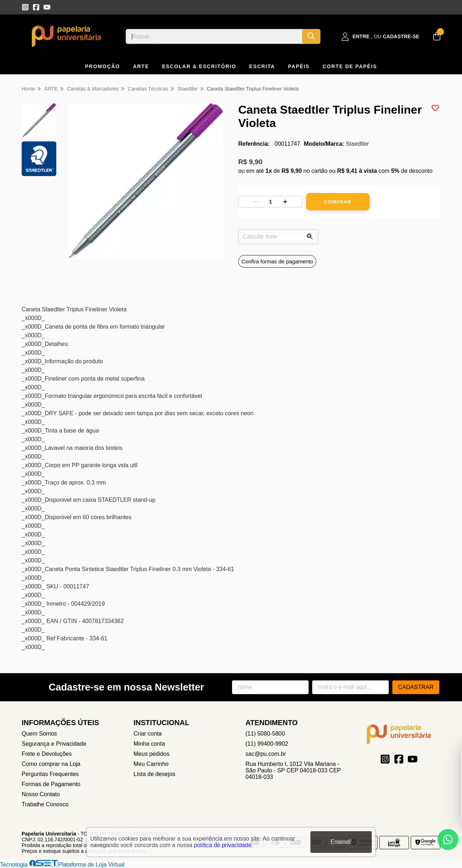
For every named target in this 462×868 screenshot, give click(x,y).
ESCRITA (262, 66)
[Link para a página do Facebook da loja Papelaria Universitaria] (36, 7)
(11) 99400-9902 (267, 744)
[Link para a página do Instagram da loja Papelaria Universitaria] (25, 7)
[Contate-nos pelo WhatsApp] (448, 839)
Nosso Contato (41, 794)
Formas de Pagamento (51, 784)
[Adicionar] (285, 202)
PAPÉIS (299, 66)
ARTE (141, 66)
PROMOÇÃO (103, 66)
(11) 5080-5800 (265, 734)
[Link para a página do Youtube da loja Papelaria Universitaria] (47, 7)
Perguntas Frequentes (50, 774)
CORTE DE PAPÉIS (350, 66)
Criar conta (148, 734)
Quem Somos (39, 734)
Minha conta (149, 744)
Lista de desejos (154, 774)
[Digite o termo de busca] (214, 36)
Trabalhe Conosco (45, 804)
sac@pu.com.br (266, 754)
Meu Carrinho (151, 764)
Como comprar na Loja (51, 764)
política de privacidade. (223, 845)
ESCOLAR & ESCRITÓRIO (199, 66)
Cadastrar (416, 687)
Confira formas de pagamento (277, 261)
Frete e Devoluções (47, 754)
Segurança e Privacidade (54, 744)
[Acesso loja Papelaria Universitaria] (380, 37)
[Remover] (256, 202)
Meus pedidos (152, 754)
